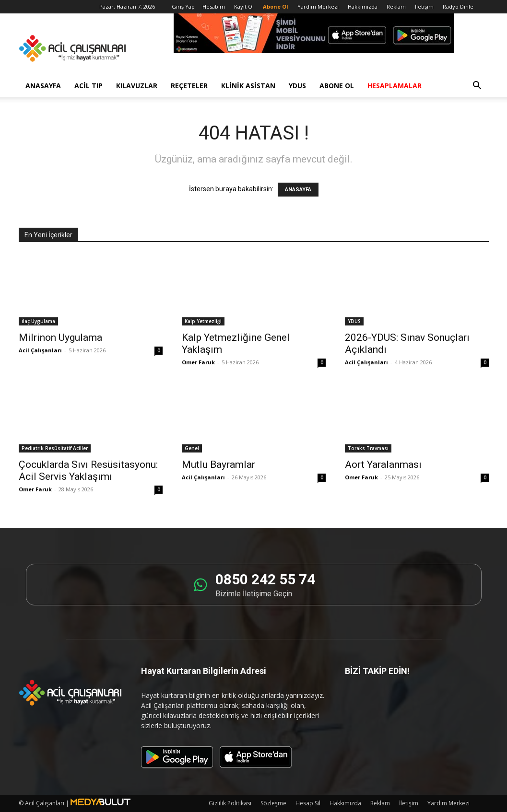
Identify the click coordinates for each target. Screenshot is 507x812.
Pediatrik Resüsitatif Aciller (55, 448)
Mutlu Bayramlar (218, 464)
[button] (477, 87)
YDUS (297, 86)
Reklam (396, 6)
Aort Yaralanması (383, 464)
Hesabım (214, 6)
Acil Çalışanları (40, 350)
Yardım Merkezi (318, 6)
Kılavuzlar (137, 86)
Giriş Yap (183, 6)
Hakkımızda (363, 6)
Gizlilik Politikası (230, 803)
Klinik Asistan (248, 86)
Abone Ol (337, 86)
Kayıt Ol (244, 6)
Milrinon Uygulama (60, 337)
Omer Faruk (198, 362)
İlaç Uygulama (38, 321)
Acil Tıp (88, 86)
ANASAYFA (298, 190)
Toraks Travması (368, 448)
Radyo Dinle (458, 6)
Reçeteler (189, 86)
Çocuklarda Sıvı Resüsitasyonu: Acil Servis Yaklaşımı (88, 470)
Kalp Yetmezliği (203, 321)
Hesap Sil (308, 803)
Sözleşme (273, 803)
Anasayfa (43, 86)
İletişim (424, 6)
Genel (192, 448)
